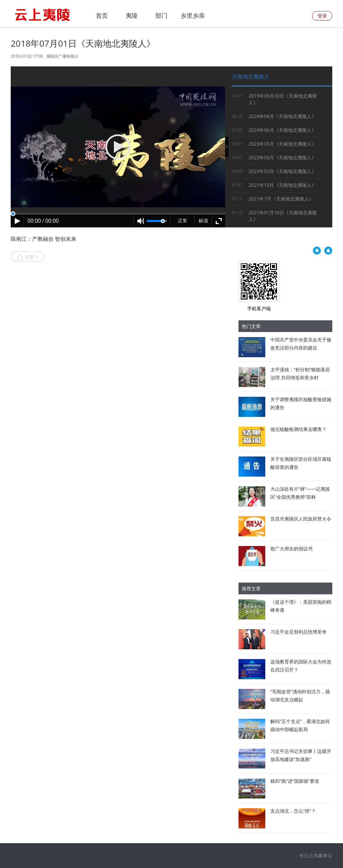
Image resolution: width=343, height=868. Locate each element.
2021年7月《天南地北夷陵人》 (281, 199)
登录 (322, 16)
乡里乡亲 (193, 15)
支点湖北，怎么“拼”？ (293, 811)
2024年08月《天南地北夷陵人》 (282, 116)
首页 (102, 15)
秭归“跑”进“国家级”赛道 (295, 781)
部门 (161, 15)
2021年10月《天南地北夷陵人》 (282, 185)
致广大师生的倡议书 (291, 549)
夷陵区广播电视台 (62, 56)
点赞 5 (27, 257)
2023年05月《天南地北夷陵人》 (282, 144)
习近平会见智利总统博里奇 (298, 632)
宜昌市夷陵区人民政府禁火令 (301, 519)
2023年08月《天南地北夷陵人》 (282, 157)
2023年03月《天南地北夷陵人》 (282, 171)
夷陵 (132, 15)
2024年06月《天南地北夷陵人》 (282, 130)
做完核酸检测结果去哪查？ (298, 429)
